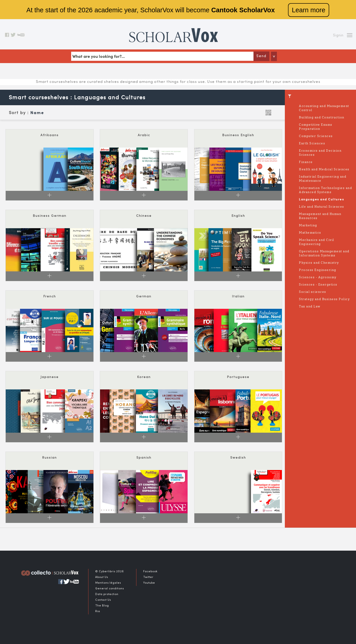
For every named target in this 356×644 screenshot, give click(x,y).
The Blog (102, 606)
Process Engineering (318, 270)
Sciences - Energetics (318, 285)
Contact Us (103, 600)
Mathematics (310, 233)
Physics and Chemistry (319, 263)
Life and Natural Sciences (322, 207)
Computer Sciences (316, 136)
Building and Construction (322, 118)
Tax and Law (310, 307)
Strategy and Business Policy (324, 299)
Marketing (308, 226)
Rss (98, 611)
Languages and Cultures (321, 200)
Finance (306, 162)
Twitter (148, 577)
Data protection (107, 594)
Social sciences (313, 292)
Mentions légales (108, 583)
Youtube (149, 583)
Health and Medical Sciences (324, 170)
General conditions (110, 589)
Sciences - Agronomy (318, 277)
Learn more (309, 10)
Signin (338, 36)
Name (37, 113)
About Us (102, 577)
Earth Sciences (312, 144)
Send (261, 56)
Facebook (150, 572)
